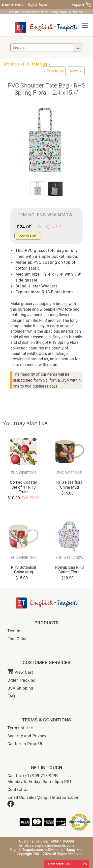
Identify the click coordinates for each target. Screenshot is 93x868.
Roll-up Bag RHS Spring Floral (69, 570)
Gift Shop (11, 64)
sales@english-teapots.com (53, 797)
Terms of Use (20, 728)
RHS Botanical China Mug (23, 570)
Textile (14, 631)
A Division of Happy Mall (64, 850)
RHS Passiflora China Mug (69, 485)
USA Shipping (20, 688)
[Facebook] (11, 806)
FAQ (11, 696)
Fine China (17, 639)
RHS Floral (52, 292)
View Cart (20, 672)
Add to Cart (28, 236)
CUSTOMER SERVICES (46, 662)
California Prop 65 (25, 744)
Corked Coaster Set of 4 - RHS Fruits (24, 487)
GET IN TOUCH (46, 768)
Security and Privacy (27, 736)
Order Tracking (21, 680)
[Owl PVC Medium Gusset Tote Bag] (53, 71)
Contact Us (18, 790)
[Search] (42, 47)
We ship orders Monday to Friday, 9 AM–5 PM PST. (46, 12)
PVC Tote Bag (35, 64)
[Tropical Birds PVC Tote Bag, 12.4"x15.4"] (76, 71)
